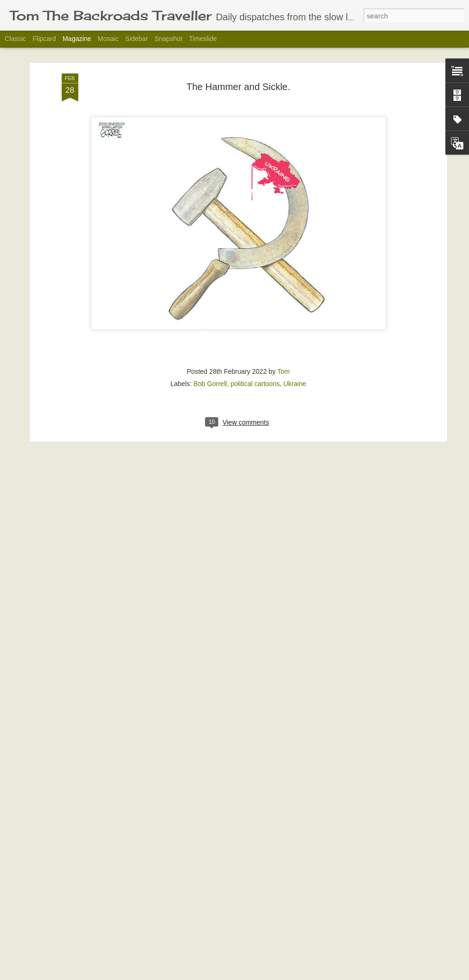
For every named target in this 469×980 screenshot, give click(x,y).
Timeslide (203, 39)
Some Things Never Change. (194, 969)
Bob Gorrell (210, 345)
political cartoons (255, 345)
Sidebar (137, 39)
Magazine (77, 39)
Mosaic (108, 39)
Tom (283, 333)
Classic (15, 39)
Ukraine (295, 345)
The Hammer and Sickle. (238, 48)
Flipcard (44, 39)
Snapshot (169, 39)
